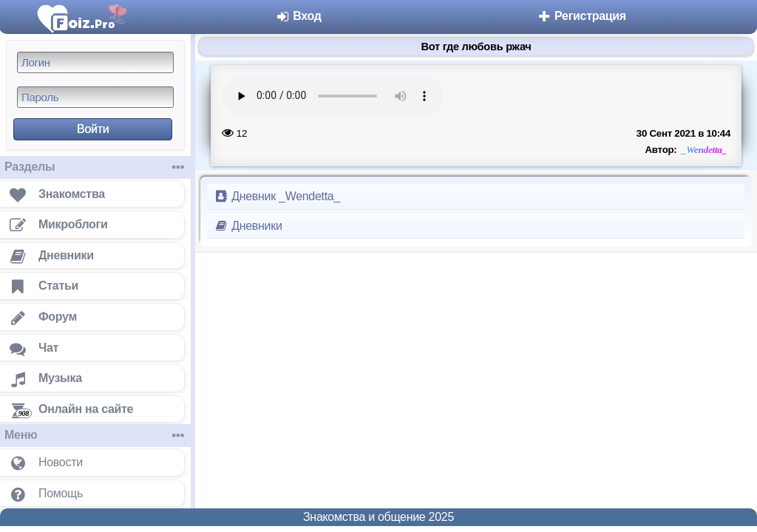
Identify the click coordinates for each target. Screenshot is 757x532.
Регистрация (581, 16)
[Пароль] (95, 97)
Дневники (248, 226)
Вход (298, 16)
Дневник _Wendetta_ (277, 196)
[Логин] (95, 62)
